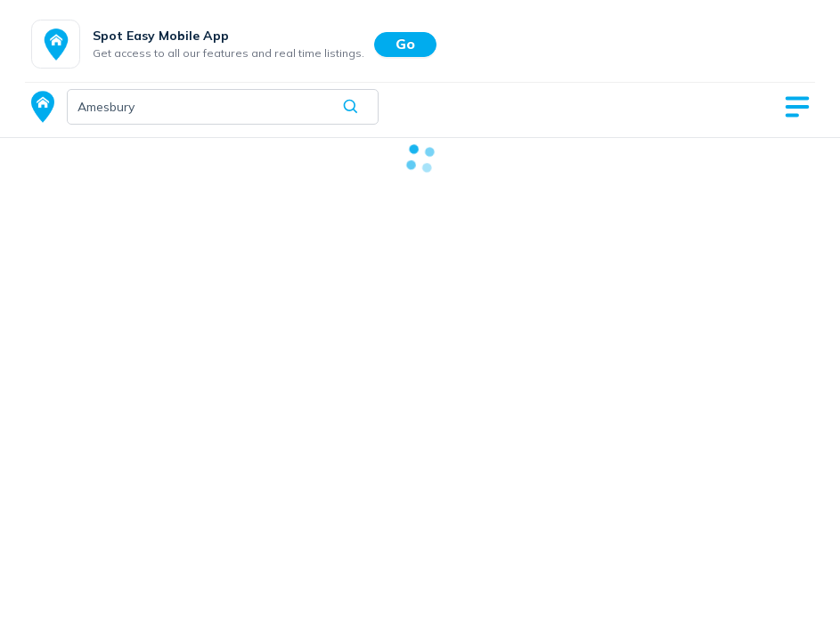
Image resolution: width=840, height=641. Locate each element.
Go (405, 44)
